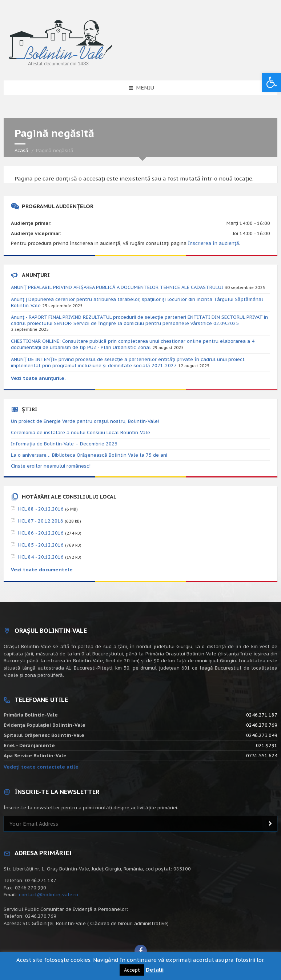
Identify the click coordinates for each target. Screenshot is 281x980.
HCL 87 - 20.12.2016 (41, 521)
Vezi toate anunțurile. (38, 378)
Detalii (155, 970)
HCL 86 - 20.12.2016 (41, 533)
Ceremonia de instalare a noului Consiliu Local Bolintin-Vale (81, 433)
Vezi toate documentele (42, 570)
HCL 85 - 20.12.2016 (41, 545)
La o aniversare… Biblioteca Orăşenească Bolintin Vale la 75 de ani (89, 455)
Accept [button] (132, 970)
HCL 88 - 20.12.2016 (41, 509)
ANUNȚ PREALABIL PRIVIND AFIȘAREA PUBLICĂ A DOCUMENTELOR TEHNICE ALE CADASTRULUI (117, 287)
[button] (272, 82)
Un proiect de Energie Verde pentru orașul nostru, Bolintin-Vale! (85, 421)
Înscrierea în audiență (214, 243)
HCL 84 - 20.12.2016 (41, 557)
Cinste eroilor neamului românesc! (51, 466)
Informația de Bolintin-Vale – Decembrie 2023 (64, 444)
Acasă (21, 150)
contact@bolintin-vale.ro (49, 895)
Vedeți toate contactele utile (41, 767)
